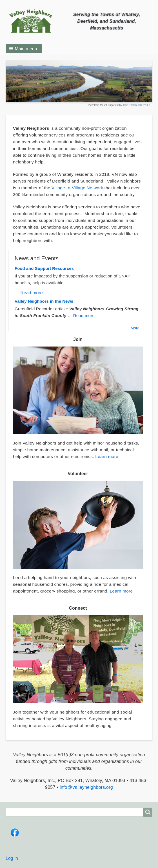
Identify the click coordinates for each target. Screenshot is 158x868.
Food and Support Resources (44, 268)
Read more (31, 293)
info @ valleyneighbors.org (86, 787)
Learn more (107, 456)
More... (137, 328)
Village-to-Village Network (77, 188)
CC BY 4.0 (144, 105)
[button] (24, 49)
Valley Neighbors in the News (44, 301)
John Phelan (130, 105)
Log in (12, 858)
